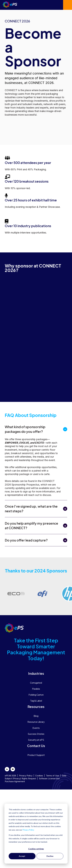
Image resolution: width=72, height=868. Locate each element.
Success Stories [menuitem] (36, 734)
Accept (22, 856)
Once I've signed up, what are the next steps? (31, 509)
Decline (50, 856)
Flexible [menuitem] (36, 689)
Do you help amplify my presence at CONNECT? (31, 526)
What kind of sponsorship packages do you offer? (25, 429)
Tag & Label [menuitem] (36, 701)
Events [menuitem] (36, 728)
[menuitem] (36, 673)
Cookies (39, 776)
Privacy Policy (28, 830)
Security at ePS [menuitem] (36, 740)
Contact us (68, 5)
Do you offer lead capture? (26, 540)
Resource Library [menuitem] (36, 722)
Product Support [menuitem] (36, 755)
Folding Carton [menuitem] (36, 695)
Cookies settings (36, 849)
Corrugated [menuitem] (36, 683)
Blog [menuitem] (36, 716)
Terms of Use (52, 776)
